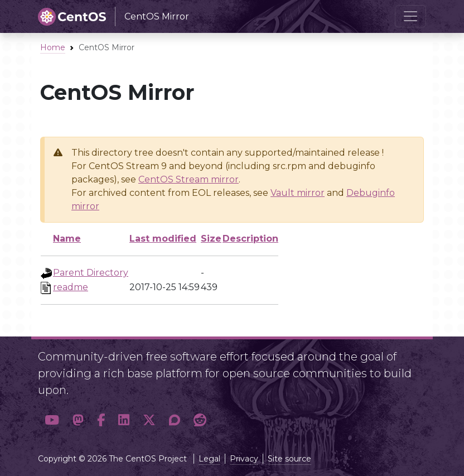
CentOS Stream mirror (188, 179)
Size (211, 239)
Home (53, 47)
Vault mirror (298, 193)
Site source (289, 459)
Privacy (244, 459)
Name (67, 239)
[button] (52, 420)
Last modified (163, 239)
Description (250, 239)
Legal (209, 459)
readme (71, 287)
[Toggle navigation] (410, 16)
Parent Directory (91, 273)
